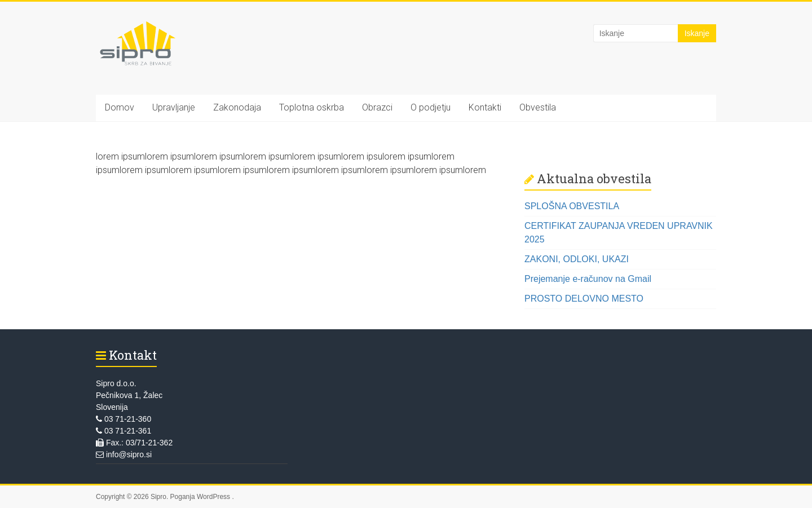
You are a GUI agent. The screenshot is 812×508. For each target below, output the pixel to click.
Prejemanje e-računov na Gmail (588, 279)
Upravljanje (174, 107)
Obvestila (538, 107)
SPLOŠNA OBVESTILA (572, 206)
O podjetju (431, 107)
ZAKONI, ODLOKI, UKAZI (577, 259)
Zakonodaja (237, 107)
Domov (120, 107)
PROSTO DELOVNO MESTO (584, 299)
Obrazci (377, 107)
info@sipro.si (124, 454)
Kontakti (485, 107)
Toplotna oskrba (312, 107)
